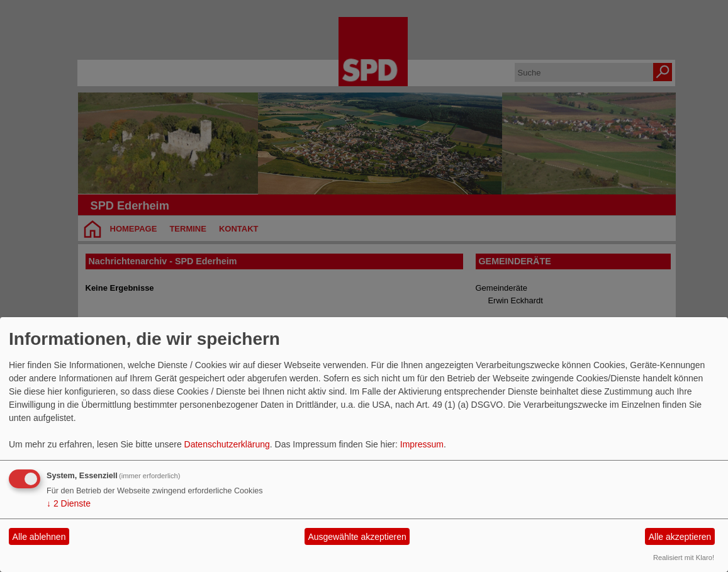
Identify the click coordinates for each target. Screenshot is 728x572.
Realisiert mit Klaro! (684, 558)
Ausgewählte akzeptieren (357, 537)
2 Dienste (69, 503)
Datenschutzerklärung (227, 444)
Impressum (422, 444)
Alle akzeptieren (680, 537)
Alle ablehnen (39, 537)
